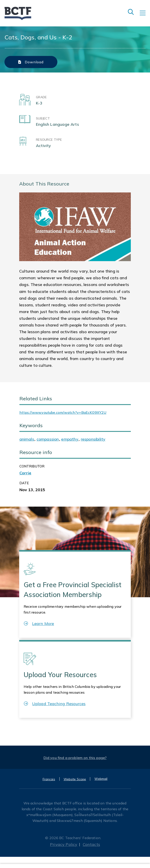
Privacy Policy (64, 844)
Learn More (39, 624)
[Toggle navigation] (145, 16)
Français (49, 779)
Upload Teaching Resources (55, 704)
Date (24, 483)
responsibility (93, 439)
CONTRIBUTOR (32, 466)
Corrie (25, 473)
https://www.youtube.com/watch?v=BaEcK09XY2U (63, 412)
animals (27, 439)
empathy (70, 439)
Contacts (91, 844)
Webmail (101, 779)
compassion (48, 439)
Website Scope (75, 779)
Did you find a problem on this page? (75, 758)
